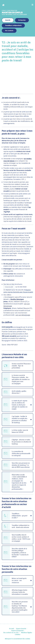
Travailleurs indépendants (13, 25)
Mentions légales (26, 633)
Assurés (8, 20)
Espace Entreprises (17, 631)
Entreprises (22, 20)
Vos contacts (9, 31)
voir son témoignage (23, 315)
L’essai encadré (9, 287)
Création (18, 634)
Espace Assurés (21, 629)
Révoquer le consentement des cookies (17, 639)
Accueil (11, 629)
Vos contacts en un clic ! (11, 633)
